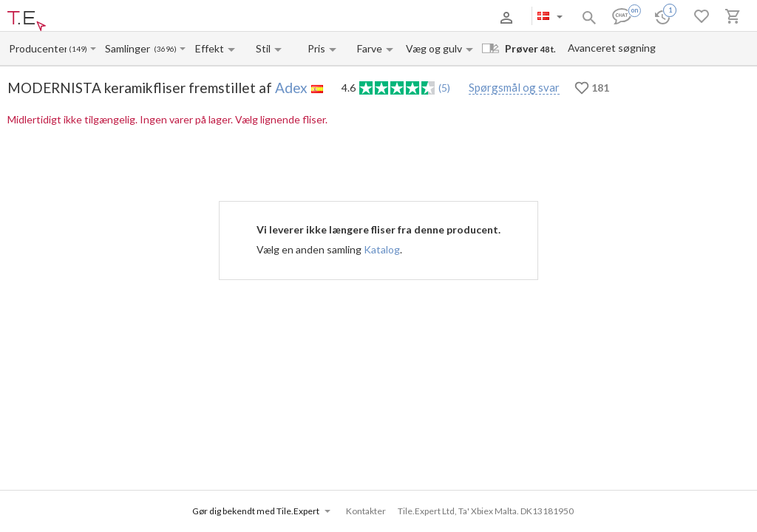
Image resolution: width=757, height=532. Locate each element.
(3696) (165, 49)
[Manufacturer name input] (38, 48)
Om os (84, 17)
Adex (291, 88)
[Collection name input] (129, 48)
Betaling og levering (143, 17)
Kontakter (209, 17)
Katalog (382, 249)
